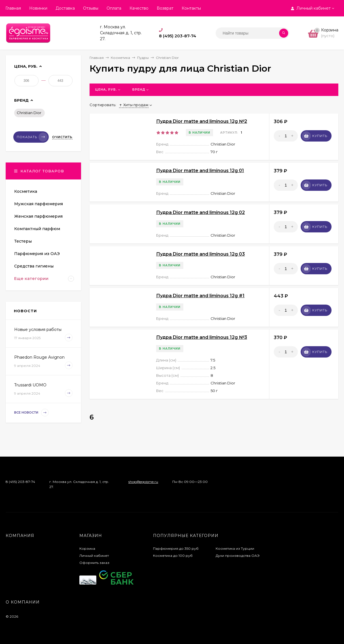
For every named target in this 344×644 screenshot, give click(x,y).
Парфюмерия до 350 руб (176, 548)
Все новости (31, 413)
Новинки (38, 8)
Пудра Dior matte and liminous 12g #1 (200, 296)
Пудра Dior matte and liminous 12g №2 (202, 121)
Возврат (165, 8)
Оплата (114, 8)
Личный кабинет (94, 556)
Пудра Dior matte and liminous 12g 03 (200, 254)
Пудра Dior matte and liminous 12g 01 (200, 171)
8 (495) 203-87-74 (178, 36)
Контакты (191, 8)
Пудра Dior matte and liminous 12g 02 (200, 212)
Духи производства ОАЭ (238, 556)
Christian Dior (29, 113)
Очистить (62, 137)
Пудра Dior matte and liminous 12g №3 (202, 337)
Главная (13, 8)
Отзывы (91, 8)
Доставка (65, 8)
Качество (139, 8)
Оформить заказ (94, 563)
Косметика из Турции (235, 548)
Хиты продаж (134, 105)
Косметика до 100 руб (173, 556)
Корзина (87, 548)
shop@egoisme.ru (143, 482)
